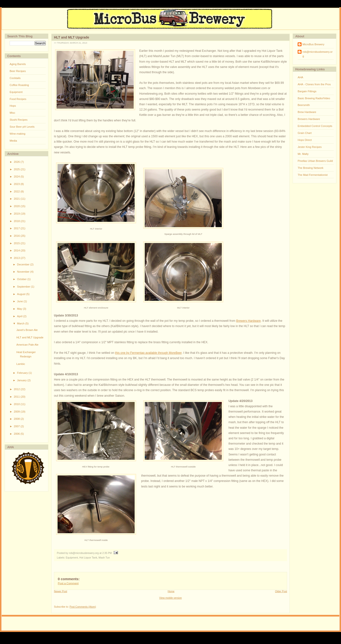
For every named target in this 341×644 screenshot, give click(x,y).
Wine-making (17, 134)
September (24, 287)
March (21, 323)
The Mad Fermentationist (313, 175)
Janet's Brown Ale (27, 330)
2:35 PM (107, 553)
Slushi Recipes (19, 120)
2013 (17, 258)
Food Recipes (18, 99)
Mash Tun (104, 558)
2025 (17, 169)
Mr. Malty (303, 154)
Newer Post (61, 591)
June (20, 301)
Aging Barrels (18, 64)
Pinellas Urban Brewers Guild (315, 161)
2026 (17, 162)
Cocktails (15, 78)
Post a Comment (68, 583)
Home (171, 591)
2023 (17, 184)
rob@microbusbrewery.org (318, 54)
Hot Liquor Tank (88, 558)
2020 (17, 206)
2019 (17, 214)
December (24, 264)
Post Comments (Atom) (83, 607)
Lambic (21, 364)
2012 (17, 389)
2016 (17, 236)
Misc (12, 113)
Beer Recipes (18, 71)
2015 (17, 243)
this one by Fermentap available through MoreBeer (148, 353)
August (22, 294)
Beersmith (304, 105)
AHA (300, 77)
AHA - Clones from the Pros (314, 84)
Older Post (281, 591)
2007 (17, 426)
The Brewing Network (311, 168)
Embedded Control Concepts (315, 126)
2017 (17, 228)
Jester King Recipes (310, 147)
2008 (17, 419)
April (20, 316)
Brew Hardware (307, 112)
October (22, 279)
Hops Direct (305, 140)
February (23, 373)
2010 (17, 404)
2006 (17, 434)
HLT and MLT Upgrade (30, 337)
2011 (17, 397)
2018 (17, 221)
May (20, 309)
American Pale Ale (27, 345)
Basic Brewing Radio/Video (314, 98)
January (22, 380)
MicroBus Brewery (313, 44)
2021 (17, 199)
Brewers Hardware (249, 321)
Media (13, 141)
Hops (13, 106)
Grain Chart (305, 133)
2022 (17, 191)
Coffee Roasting (19, 85)
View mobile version (170, 598)
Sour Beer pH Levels (22, 127)
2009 (17, 412)
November (24, 272)
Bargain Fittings (307, 91)
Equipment (16, 92)
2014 (17, 250)
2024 (17, 177)
